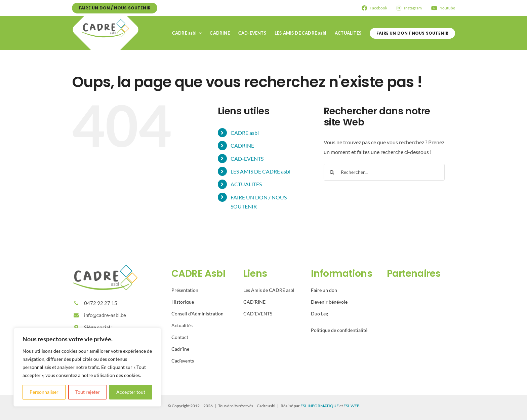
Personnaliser (44, 392)
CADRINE (242, 145)
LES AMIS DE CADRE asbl (260, 171)
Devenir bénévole (329, 302)
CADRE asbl (245, 133)
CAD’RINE (254, 302)
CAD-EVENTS (247, 159)
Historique (183, 302)
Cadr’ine (180, 349)
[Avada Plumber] (106, 19)
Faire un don (324, 290)
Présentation (185, 290)
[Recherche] (332, 172)
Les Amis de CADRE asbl (269, 290)
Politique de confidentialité (339, 330)
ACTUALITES (246, 184)
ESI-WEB (352, 406)
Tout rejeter (88, 392)
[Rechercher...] (384, 172)
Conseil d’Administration (197, 314)
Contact (180, 337)
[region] (87, 367)
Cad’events (183, 361)
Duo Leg (319, 314)
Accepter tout (131, 392)
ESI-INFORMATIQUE (320, 406)
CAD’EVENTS (258, 314)
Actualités (182, 325)
